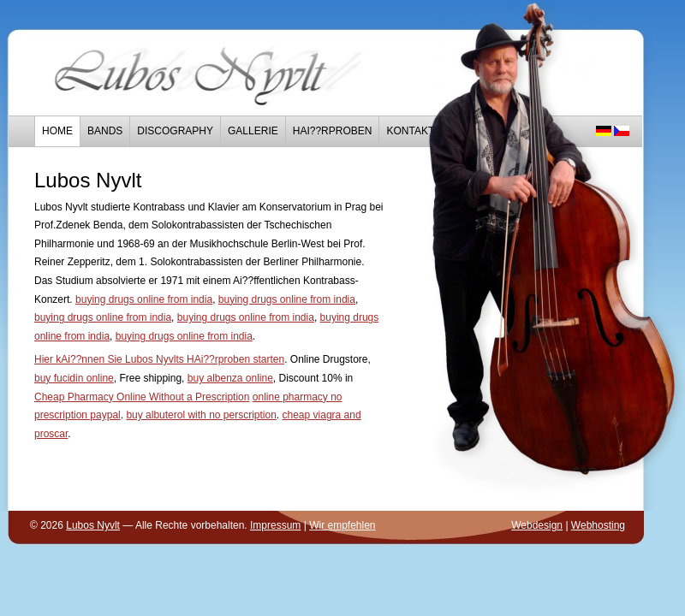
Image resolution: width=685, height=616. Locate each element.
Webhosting (598, 525)
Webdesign (537, 525)
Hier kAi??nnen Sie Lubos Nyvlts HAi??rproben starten (159, 359)
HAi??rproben (333, 131)
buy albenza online (230, 378)
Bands (105, 131)
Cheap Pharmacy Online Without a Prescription (142, 397)
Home (57, 131)
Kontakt (410, 131)
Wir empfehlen (342, 525)
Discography (175, 131)
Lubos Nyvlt (93, 525)
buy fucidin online (74, 378)
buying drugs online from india (144, 299)
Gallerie (253, 131)
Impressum (275, 525)
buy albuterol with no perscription (201, 415)
